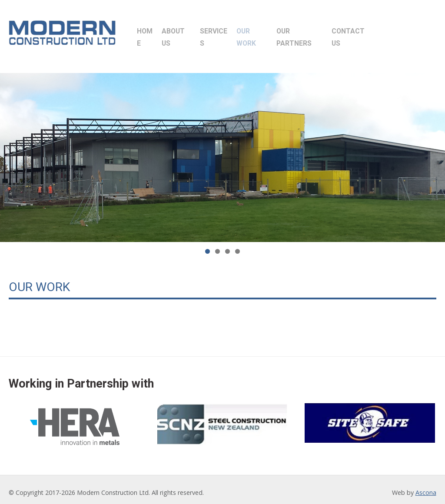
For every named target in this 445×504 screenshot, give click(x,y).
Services (236, 33)
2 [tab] (218, 245)
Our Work (283, 33)
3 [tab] (227, 245)
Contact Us (400, 33)
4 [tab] (237, 245)
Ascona (426, 486)
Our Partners (339, 33)
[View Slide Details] (222, 151)
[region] (222, 151)
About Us (189, 33)
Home (151, 33)
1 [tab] (208, 245)
